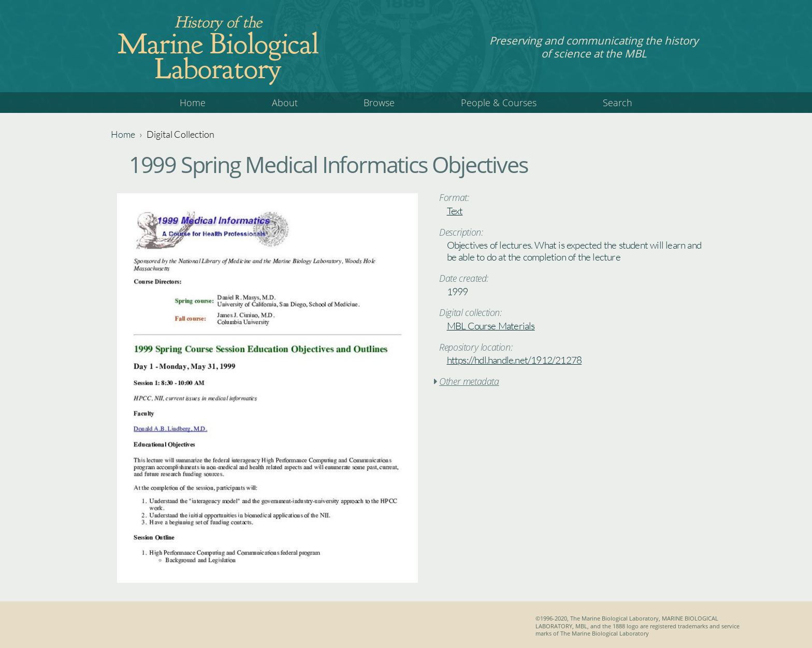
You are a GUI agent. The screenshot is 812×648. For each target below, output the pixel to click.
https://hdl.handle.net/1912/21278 (514, 360)
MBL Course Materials (491, 326)
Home (193, 103)
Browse (379, 103)
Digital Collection (180, 134)
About (285, 103)
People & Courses (499, 103)
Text (455, 211)
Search (618, 103)
